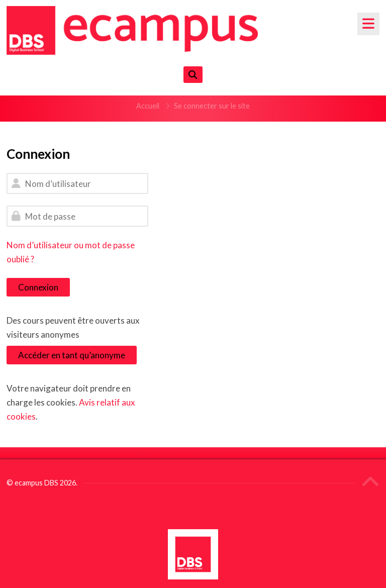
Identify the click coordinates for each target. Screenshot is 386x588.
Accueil (148, 106)
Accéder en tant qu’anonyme (72, 355)
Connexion (38, 287)
